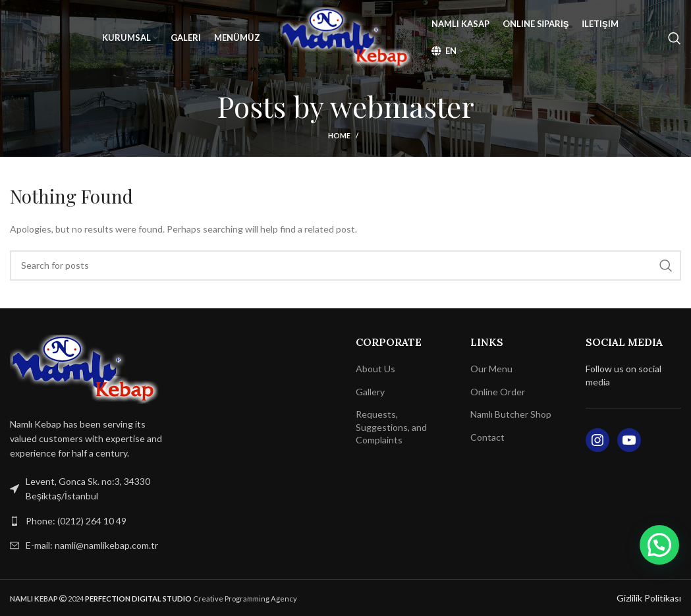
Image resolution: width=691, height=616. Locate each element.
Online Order (498, 392)
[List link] (86, 521)
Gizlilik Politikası (649, 598)
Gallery (370, 392)
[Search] (675, 38)
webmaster (402, 106)
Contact (487, 437)
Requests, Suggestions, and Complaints (391, 427)
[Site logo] (346, 37)
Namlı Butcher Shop (511, 414)
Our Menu (491, 369)
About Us (375, 369)
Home (339, 135)
